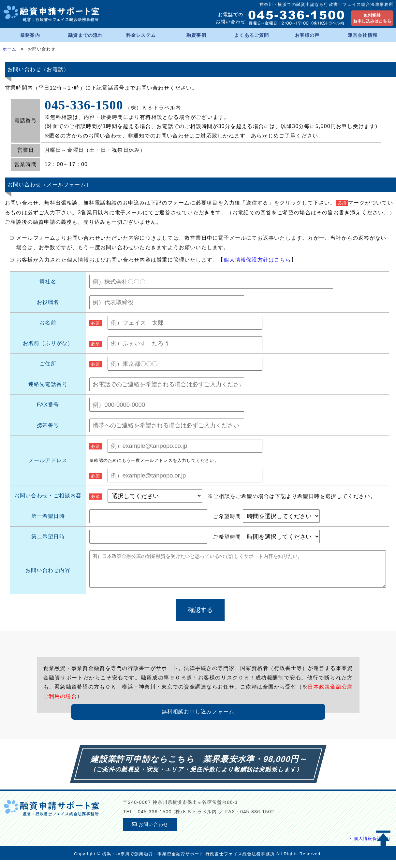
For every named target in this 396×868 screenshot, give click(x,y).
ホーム (10, 49)
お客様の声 (307, 35)
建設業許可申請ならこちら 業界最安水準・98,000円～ (200, 767)
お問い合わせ (150, 832)
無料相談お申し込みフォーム (198, 719)
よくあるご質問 (252, 35)
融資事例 (196, 35)
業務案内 (30, 35)
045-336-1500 (84, 105)
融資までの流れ (85, 35)
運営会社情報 (363, 35)
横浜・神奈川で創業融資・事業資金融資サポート (153, 862)
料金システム (141, 35)
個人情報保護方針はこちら (257, 260)
